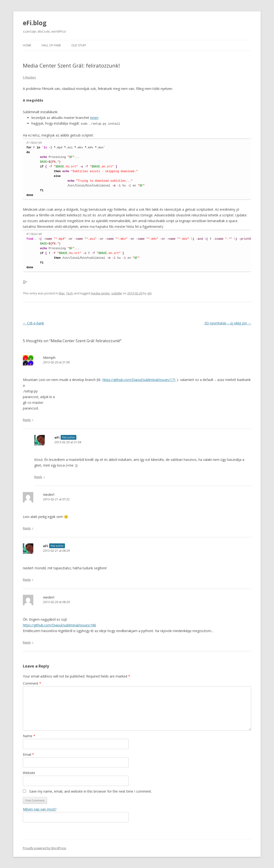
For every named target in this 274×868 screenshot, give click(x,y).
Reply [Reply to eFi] (38, 477)
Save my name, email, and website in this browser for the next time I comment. (91, 791)
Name (29, 736)
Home (27, 45)
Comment (32, 683)
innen (94, 118)
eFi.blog (35, 23)
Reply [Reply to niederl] (27, 528)
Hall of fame (51, 45)
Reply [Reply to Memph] (27, 419)
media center (100, 293)
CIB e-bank (33, 323)
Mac (62, 293)
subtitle (117, 293)
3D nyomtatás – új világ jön (228, 323)
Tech (70, 293)
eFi (149, 293)
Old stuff (79, 45)
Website (29, 773)
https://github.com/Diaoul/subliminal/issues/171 (139, 379)
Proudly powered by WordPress (44, 848)
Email (28, 754)
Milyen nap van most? (40, 809)
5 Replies (29, 77)
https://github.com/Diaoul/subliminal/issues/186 (59, 625)
